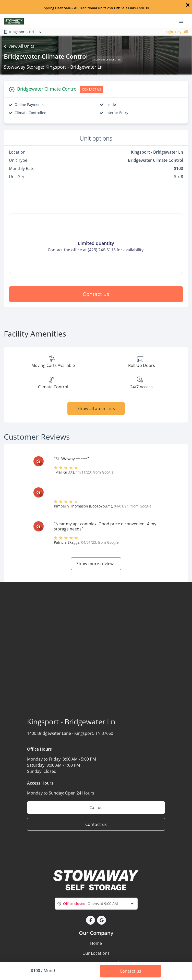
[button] (91, 920)
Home (96, 943)
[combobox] (96, 904)
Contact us (96, 294)
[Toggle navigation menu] (183, 21)
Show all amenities (96, 408)
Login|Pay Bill (176, 32)
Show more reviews (96, 564)
